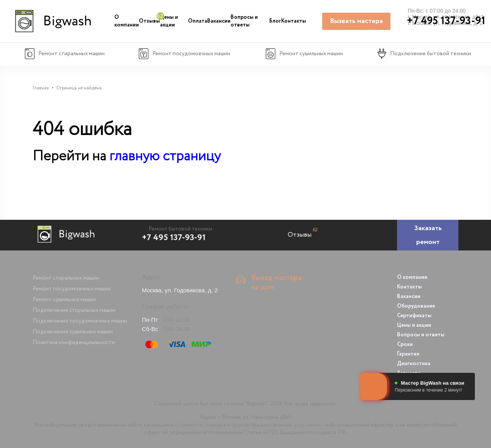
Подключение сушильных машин (73, 332)
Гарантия (408, 354)
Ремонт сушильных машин (64, 300)
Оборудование (416, 306)
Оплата (198, 21)
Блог (275, 21)
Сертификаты (414, 316)
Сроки (405, 344)
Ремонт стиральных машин (66, 278)
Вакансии (219, 21)
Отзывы (149, 21)
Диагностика (414, 364)
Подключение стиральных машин (74, 310)
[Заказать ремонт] (428, 235)
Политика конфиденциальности (74, 343)
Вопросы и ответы (244, 21)
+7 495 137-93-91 (174, 238)
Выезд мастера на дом (276, 283)
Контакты (294, 21)
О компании (127, 21)
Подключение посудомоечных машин (80, 321)
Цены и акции (169, 21)
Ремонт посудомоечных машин (72, 289)
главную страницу (165, 156)
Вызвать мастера (356, 21)
